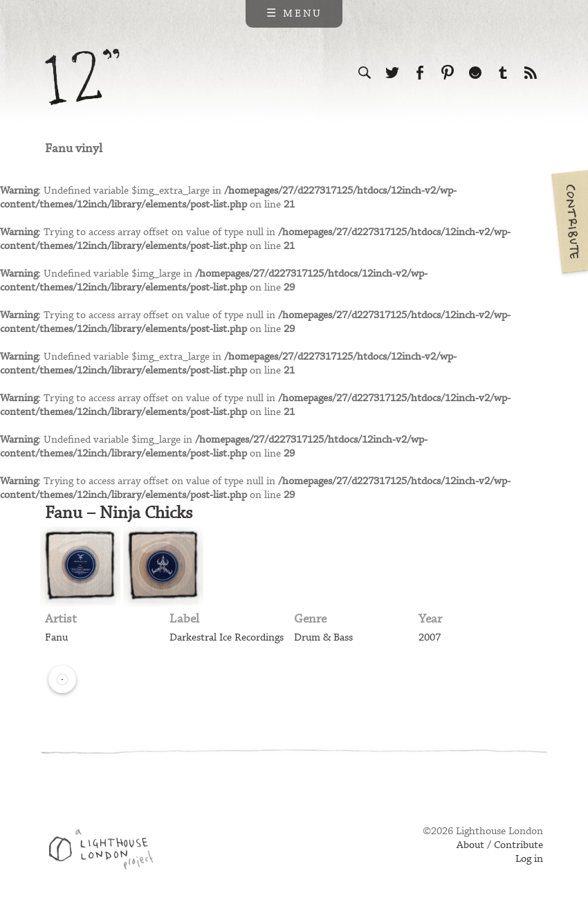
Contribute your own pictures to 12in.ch (569, 221)
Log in (529, 859)
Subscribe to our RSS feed (531, 73)
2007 (430, 638)
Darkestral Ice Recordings (227, 638)
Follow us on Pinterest (448, 73)
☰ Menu (294, 14)
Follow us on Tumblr (503, 73)
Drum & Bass (323, 638)
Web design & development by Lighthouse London (106, 852)
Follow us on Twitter (392, 73)
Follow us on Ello (475, 73)
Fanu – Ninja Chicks (119, 513)
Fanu (56, 638)
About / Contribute (500, 845)
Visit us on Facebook (420, 73)
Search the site (365, 73)
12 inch (83, 77)
